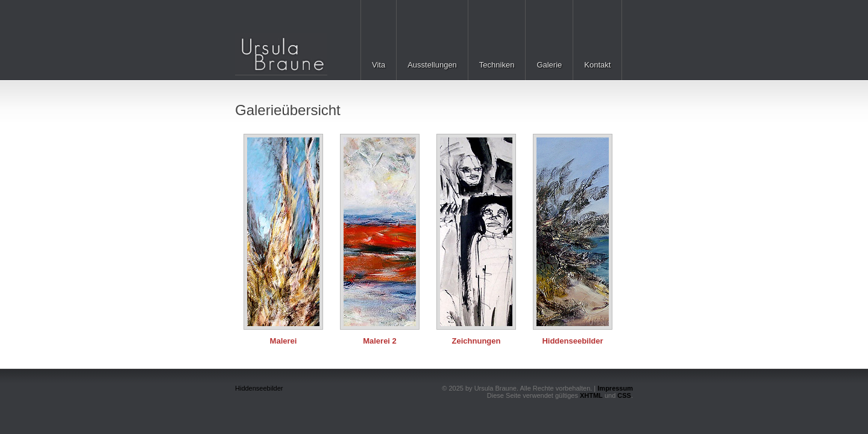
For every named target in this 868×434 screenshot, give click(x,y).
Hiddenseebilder (572, 341)
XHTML (591, 395)
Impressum (615, 388)
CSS (624, 395)
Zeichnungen (476, 341)
